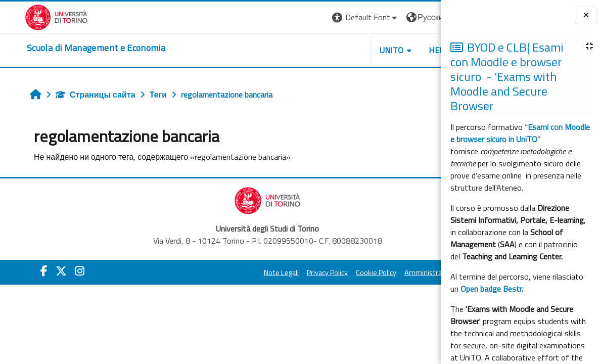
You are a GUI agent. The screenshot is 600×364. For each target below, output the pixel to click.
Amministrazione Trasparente (382, 272)
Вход (424, 17)
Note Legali (212, 272)
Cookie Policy (307, 272)
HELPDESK (380, 50)
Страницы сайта (76, 95)
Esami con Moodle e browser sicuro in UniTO (520, 133)
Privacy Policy (258, 272)
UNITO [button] (322, 50)
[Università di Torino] (32, 16)
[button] (296, 17)
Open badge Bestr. (492, 289)
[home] (71, 48)
